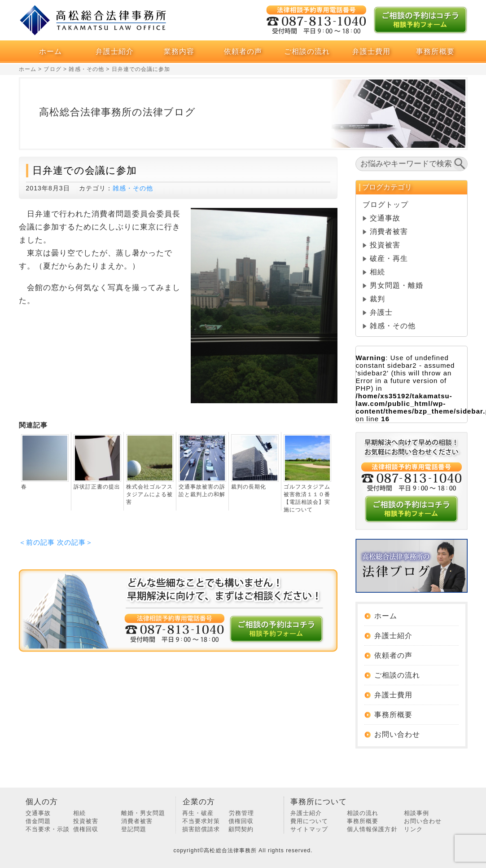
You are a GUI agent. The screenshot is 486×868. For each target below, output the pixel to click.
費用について (309, 821)
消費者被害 (389, 231)
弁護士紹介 (115, 51)
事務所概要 (435, 51)
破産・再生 (389, 258)
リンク (413, 829)
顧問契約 (241, 829)
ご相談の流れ (307, 51)
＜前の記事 (37, 542)
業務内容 (179, 51)
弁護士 (381, 312)
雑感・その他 (133, 188)
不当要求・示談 (48, 829)
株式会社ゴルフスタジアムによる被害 (149, 494)
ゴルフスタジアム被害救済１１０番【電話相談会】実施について (307, 498)
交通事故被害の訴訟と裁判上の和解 (202, 491)
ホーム (50, 51)
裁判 (377, 299)
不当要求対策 (201, 821)
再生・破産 (198, 813)
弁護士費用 (371, 51)
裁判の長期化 (249, 487)
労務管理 (241, 813)
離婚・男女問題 (143, 813)
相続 (377, 272)
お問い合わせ (397, 734)
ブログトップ (385, 205)
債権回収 (86, 829)
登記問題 (134, 829)
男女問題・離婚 (396, 285)
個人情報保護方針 (372, 829)
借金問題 (38, 821)
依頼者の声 (243, 51)
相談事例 (416, 813)
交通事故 (385, 218)
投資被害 (385, 245)
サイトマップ (309, 829)
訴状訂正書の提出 (97, 487)
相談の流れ (363, 813)
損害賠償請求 (201, 829)
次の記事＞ (75, 542)
